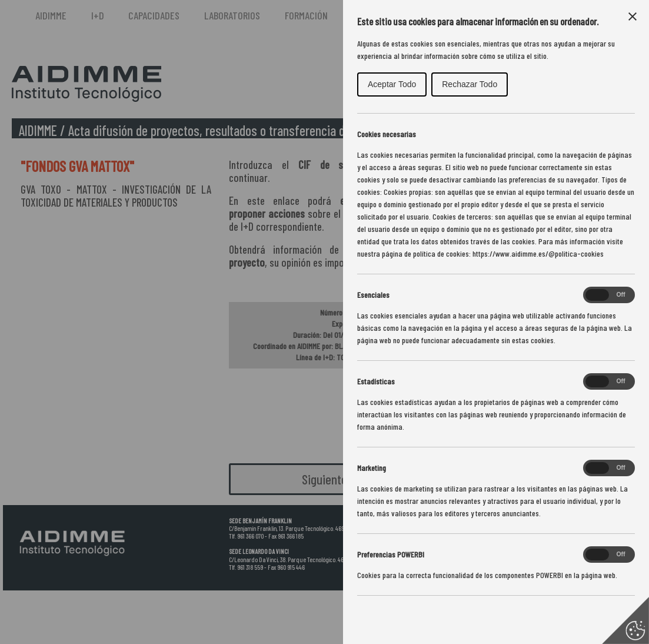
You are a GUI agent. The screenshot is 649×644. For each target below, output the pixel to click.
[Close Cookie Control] (633, 16)
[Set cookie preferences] (625, 620)
